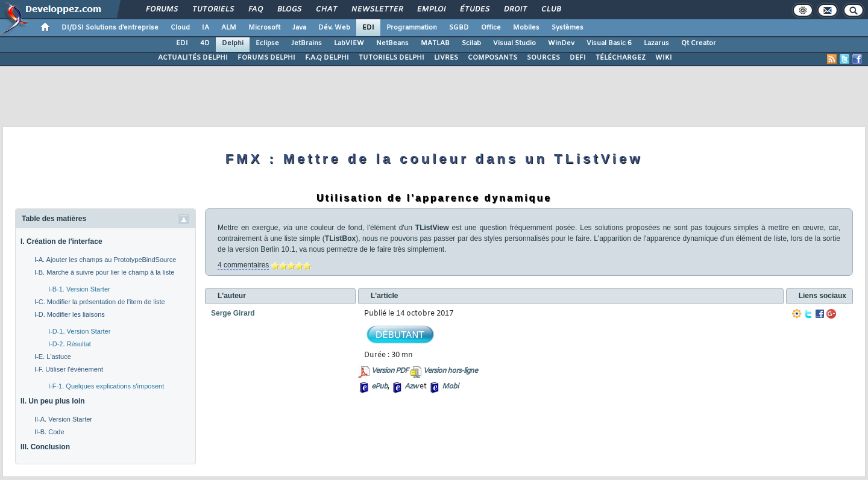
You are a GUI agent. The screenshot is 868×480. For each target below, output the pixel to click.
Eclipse (267, 43)
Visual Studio (514, 43)
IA (206, 28)
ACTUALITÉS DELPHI (193, 58)
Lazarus (656, 43)
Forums (161, 10)
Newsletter (376, 10)
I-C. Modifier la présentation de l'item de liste (100, 302)
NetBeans (392, 43)
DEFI (578, 58)
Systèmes (568, 28)
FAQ (255, 10)
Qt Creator (699, 43)
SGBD (459, 28)
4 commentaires (243, 265)
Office (491, 28)
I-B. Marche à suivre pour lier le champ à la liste (104, 272)
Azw (411, 387)
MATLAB (435, 43)
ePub (379, 387)
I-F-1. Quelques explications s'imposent (106, 386)
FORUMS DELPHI (266, 58)
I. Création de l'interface (61, 242)
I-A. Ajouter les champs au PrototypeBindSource (105, 260)
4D (205, 43)
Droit (515, 10)
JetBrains (307, 43)
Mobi (450, 387)
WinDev (561, 43)
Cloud (180, 28)
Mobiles (526, 28)
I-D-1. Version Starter (79, 331)
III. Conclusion (45, 447)
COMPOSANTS (492, 58)
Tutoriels (212, 10)
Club (550, 10)
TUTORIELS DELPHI (392, 58)
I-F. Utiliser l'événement (69, 369)
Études (474, 10)
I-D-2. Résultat (70, 344)
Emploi (431, 10)
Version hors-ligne (450, 371)
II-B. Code (49, 432)
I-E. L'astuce (53, 357)
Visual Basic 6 (609, 43)
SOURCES (543, 58)
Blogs (289, 10)
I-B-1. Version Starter (79, 289)
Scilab (471, 43)
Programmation (412, 28)
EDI (368, 28)
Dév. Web (334, 28)
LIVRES (446, 58)
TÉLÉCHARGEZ (621, 58)
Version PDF (390, 371)
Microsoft (264, 28)
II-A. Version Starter (63, 419)
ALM (229, 28)
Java (299, 28)
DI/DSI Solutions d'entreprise (110, 28)
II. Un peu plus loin (53, 401)
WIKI (664, 58)
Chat (326, 10)
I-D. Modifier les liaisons (70, 314)
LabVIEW (349, 43)
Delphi (233, 43)
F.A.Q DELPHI (327, 58)
